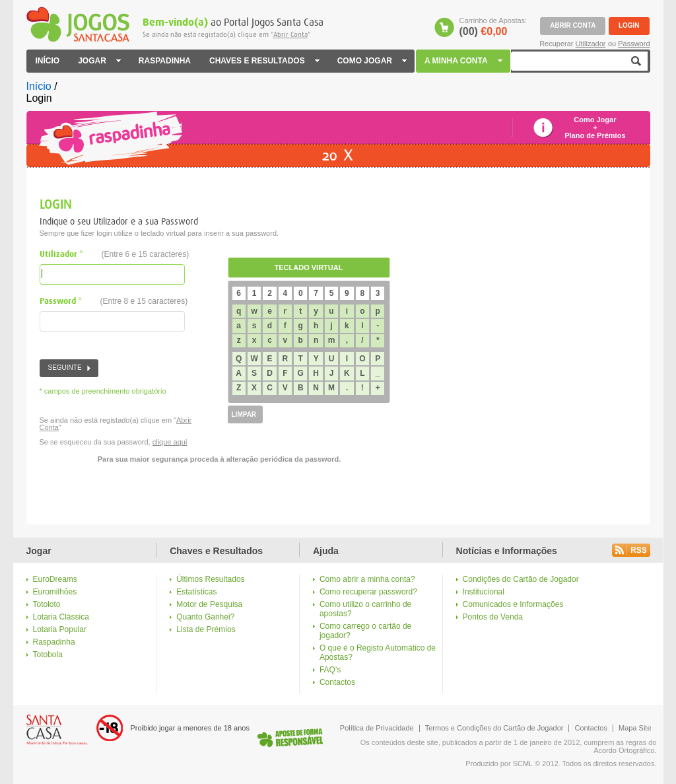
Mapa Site (635, 728)
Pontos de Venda (493, 617)
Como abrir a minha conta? (367, 579)
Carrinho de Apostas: (493, 27)
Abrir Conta (290, 35)
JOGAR (99, 61)
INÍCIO (48, 61)
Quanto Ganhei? (205, 617)
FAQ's (330, 670)
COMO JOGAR (372, 61)
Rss (631, 550)
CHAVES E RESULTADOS (264, 61)
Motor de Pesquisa (209, 604)
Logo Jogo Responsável (290, 737)
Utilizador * (115, 255)
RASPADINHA (165, 61)
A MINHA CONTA (464, 61)
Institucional (484, 592)
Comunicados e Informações (513, 604)
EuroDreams (55, 579)
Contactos (337, 682)
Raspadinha (54, 642)
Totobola (48, 655)
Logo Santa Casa (57, 730)
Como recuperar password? (368, 592)
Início (39, 86)
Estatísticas (196, 592)
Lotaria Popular (60, 629)
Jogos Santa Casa (78, 24)
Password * (114, 302)
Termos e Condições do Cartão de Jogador (494, 728)
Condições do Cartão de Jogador (521, 579)
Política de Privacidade (377, 728)
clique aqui (170, 442)
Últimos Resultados (210, 579)
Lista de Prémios (206, 629)
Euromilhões (55, 592)
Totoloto (47, 604)
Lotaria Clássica (61, 617)
